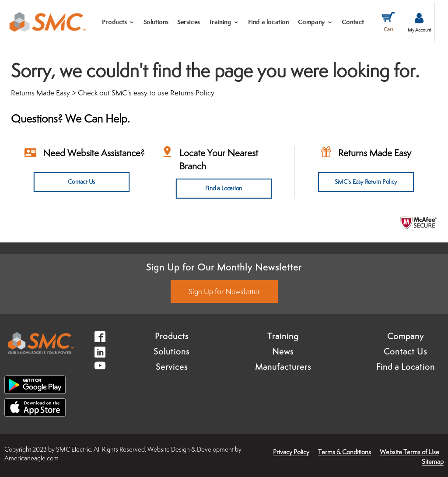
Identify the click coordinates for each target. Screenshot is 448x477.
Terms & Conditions (345, 452)
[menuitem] (118, 22)
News (283, 351)
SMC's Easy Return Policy (366, 182)
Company (406, 336)
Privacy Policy (291, 452)
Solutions (171, 351)
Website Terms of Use (409, 452)
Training (283, 336)
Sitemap (433, 461)
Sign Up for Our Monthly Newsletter (224, 267)
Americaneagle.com (31, 458)
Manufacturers (283, 366)
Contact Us (82, 182)
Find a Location (224, 189)
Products (172, 336)
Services (172, 366)
